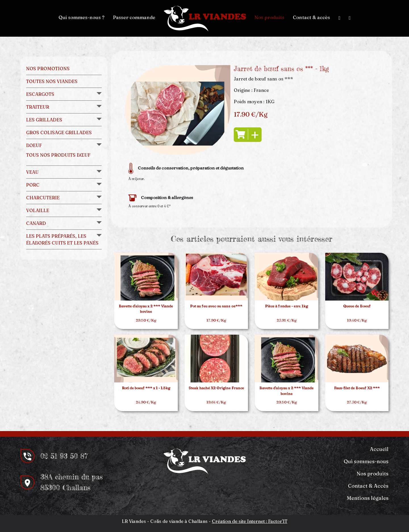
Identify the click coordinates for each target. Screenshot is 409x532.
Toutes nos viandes (52, 81)
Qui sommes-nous (366, 461)
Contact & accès (311, 17)
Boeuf (34, 145)
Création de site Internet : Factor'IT (250, 521)
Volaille (38, 210)
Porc (33, 185)
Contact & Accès (368, 486)
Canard (36, 223)
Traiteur (38, 107)
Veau (32, 172)
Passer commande (134, 17)
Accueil (379, 449)
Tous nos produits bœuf (58, 155)
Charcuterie (43, 198)
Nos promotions (48, 69)
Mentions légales (368, 498)
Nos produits (269, 17)
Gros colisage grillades (59, 133)
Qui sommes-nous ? (82, 17)
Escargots (40, 94)
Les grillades (44, 120)
